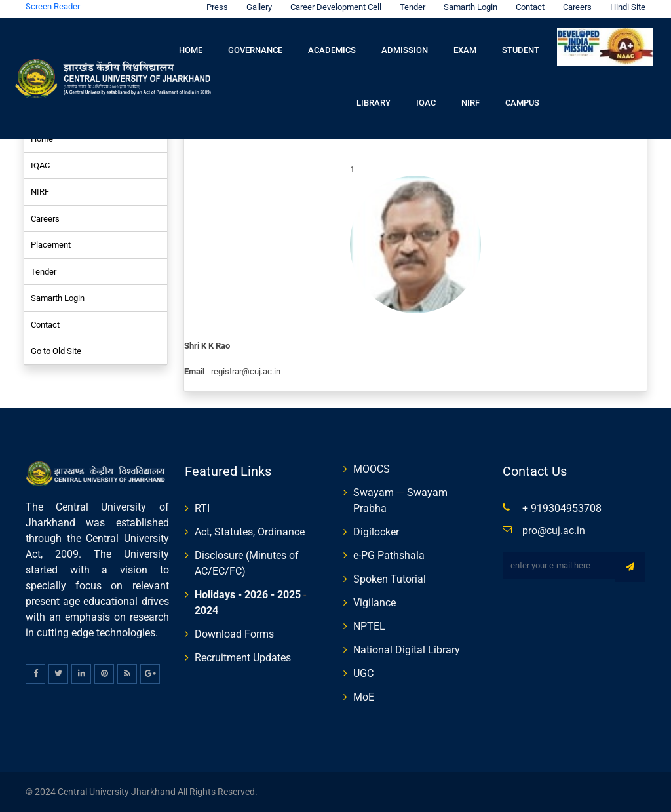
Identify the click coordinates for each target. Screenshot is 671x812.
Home (191, 50)
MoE (364, 697)
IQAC (426, 103)
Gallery (256, 7)
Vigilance (374, 603)
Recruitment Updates (243, 658)
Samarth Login (467, 7)
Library (374, 103)
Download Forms (234, 634)
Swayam (374, 493)
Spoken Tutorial (390, 579)
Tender (409, 7)
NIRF (470, 103)
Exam (465, 50)
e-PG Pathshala (389, 555)
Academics (332, 50)
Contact (527, 7)
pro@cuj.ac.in (554, 531)
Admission (405, 50)
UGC (363, 673)
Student (521, 50)
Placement (51, 245)
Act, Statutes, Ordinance (250, 532)
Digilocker (376, 532)
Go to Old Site (56, 351)
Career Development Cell (333, 7)
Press (214, 7)
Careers (574, 7)
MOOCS (372, 469)
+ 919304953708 (562, 508)
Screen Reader (53, 6)
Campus (522, 103)
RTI (202, 508)
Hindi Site (624, 7)
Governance (255, 50)
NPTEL (369, 626)
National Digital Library (407, 650)
